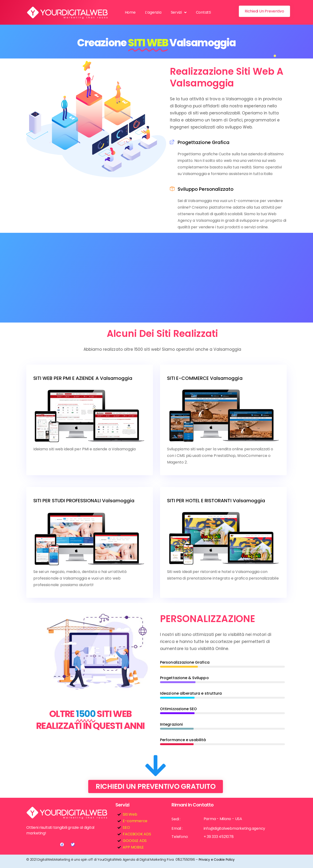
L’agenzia (153, 12)
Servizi (179, 12)
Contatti (203, 12)
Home (130, 12)
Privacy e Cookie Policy (217, 860)
